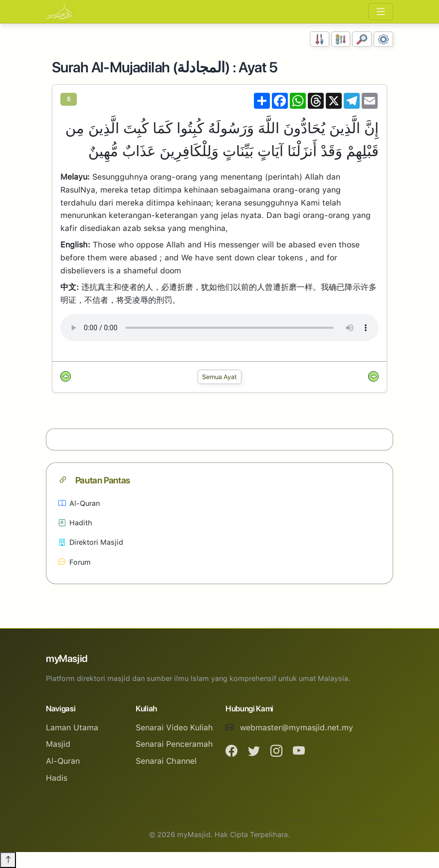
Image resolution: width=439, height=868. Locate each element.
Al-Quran (79, 503)
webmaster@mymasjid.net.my (297, 728)
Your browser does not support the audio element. (219, 328)
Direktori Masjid (91, 542)
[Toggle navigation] (381, 12)
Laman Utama (72, 728)
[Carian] (362, 39)
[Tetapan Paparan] (383, 39)
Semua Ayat (219, 377)
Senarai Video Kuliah (174, 728)
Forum (75, 562)
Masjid (58, 744)
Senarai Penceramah (174, 744)
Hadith (75, 523)
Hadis (57, 778)
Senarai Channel (166, 761)
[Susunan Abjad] (341, 39)
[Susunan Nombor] (320, 39)
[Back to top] (8, 860)
